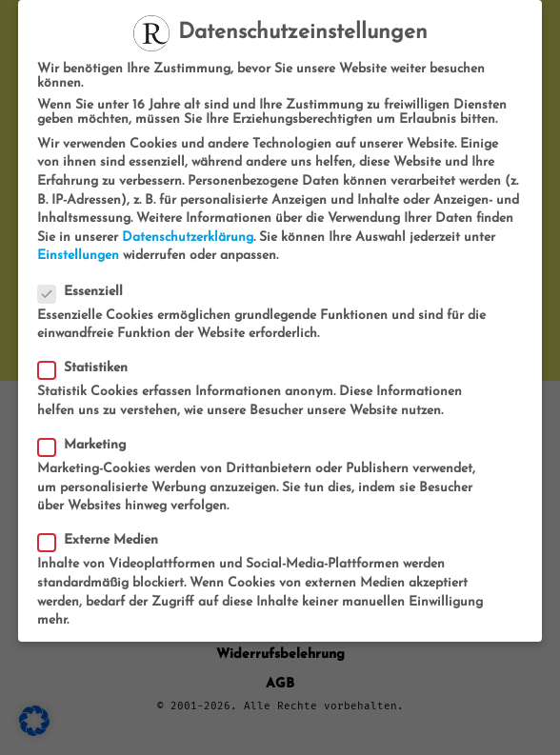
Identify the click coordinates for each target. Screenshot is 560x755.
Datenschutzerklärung (188, 238)
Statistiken (89, 368)
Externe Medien (104, 540)
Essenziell (86, 292)
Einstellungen (78, 256)
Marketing (88, 445)
